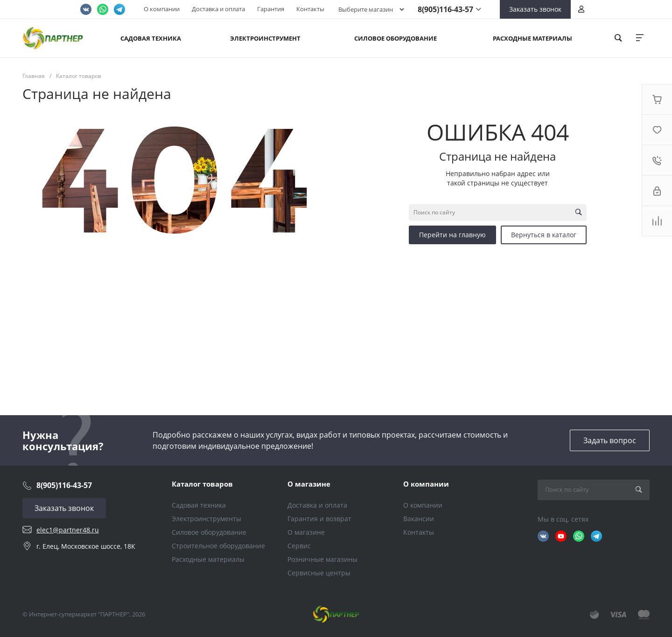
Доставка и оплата (218, 9)
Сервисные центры (319, 573)
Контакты (310, 9)
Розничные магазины (322, 559)
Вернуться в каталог (544, 235)
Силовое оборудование (209, 532)
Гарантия (271, 9)
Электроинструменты (206, 519)
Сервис (299, 546)
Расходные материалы (208, 559)
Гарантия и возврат (319, 519)
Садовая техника (199, 505)
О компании (162, 9)
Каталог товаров (202, 484)
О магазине (309, 484)
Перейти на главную (452, 235)
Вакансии (419, 519)
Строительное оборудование (218, 546)
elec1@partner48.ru (68, 530)
